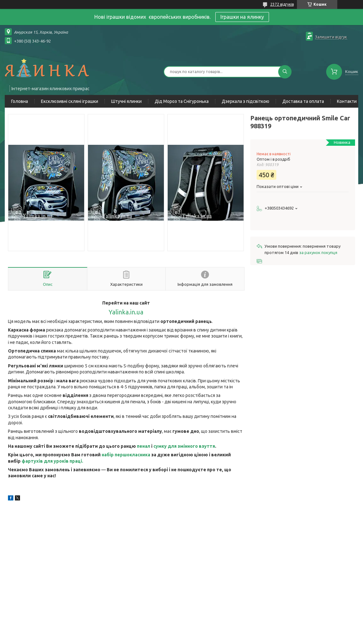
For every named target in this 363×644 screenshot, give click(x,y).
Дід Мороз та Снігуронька (182, 101)
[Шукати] (285, 72)
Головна (20, 101)
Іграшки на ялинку (242, 17)
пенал (144, 446)
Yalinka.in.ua (126, 312)
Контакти (347, 101)
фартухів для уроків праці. (52, 461)
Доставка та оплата (303, 101)
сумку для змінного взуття (184, 446)
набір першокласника (126, 455)
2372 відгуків (282, 4)
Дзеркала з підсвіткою (245, 101)
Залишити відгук (331, 37)
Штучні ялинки (126, 101)
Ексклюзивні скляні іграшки (70, 101)
